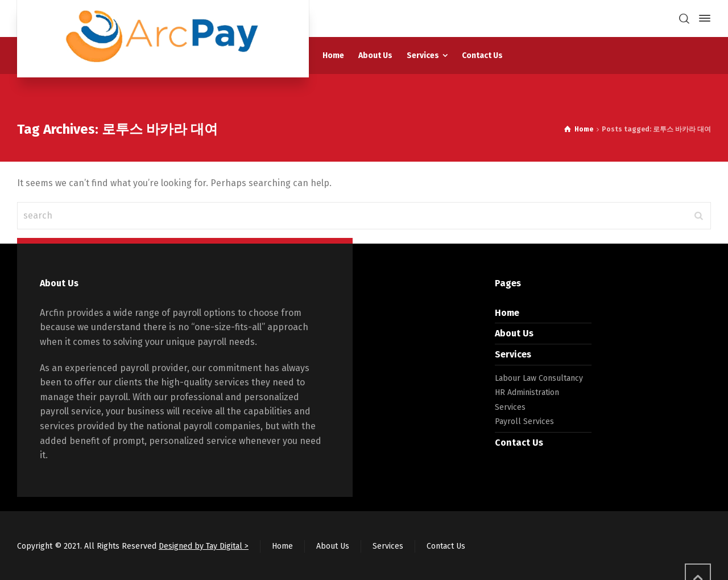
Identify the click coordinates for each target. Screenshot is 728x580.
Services (513, 354)
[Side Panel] (702, 18)
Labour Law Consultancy (539, 378)
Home (507, 313)
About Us (514, 333)
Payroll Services (524, 421)
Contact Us (519, 443)
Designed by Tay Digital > (204, 546)
